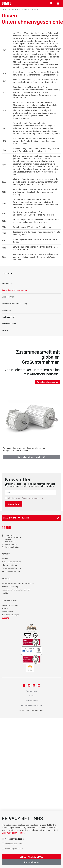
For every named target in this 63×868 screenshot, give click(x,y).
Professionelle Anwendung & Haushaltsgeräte (18, 584)
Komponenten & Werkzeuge (11, 568)
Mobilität (5, 593)
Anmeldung (14, 504)
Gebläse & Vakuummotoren (11, 562)
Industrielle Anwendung (10, 587)
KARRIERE (5, 618)
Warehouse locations (12, 547)
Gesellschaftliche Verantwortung (14, 304)
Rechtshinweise (31, 691)
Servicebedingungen (31, 498)
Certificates (6, 310)
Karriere (5, 330)
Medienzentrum (8, 297)
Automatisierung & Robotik (11, 571)
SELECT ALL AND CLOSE (31, 857)
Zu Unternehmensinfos (47, 382)
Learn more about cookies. (13, 833)
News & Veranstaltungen (10, 615)
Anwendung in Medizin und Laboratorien (16, 590)
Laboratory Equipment (9, 565)
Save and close (31, 862)
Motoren (5, 559)
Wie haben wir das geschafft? (32, 457)
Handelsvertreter (8, 317)
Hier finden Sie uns (9, 324)
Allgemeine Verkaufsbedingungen (31, 705)
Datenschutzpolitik (31, 701)
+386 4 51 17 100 (11, 542)
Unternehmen (7, 283)
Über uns (12, 10)
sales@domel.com (11, 544)
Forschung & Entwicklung (10, 605)
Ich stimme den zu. (25, 498)
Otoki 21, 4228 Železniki (13, 537)
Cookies (31, 696)
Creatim (42, 710)
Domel (5, 10)
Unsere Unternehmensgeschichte (14, 290)
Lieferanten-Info (7, 612)
